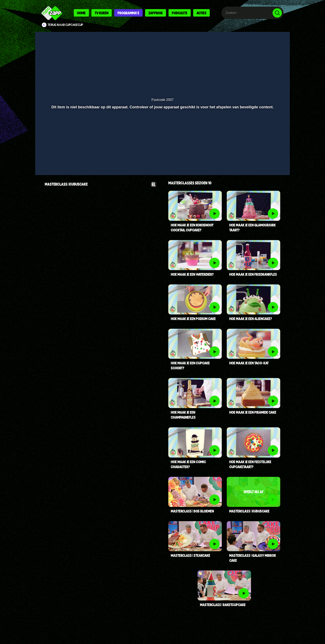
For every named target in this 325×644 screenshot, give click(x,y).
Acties (201, 13)
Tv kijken (102, 13)
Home (81, 13)
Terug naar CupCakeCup (65, 25)
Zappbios (156, 13)
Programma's (128, 13)
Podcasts (180, 13)
